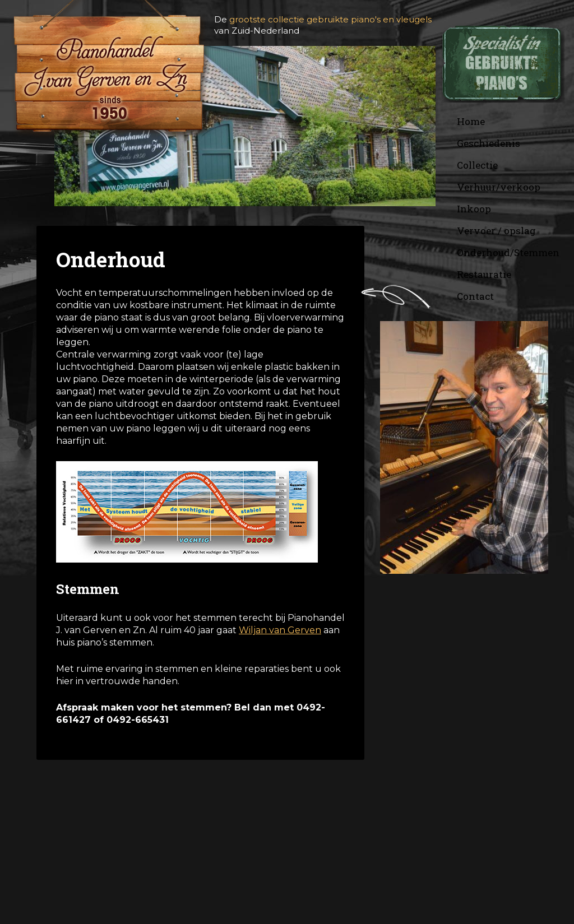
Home (471, 121)
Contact (475, 296)
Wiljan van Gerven (280, 630)
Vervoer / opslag (496, 231)
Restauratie (484, 274)
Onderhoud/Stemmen (508, 252)
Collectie (477, 165)
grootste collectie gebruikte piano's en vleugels (330, 19)
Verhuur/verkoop (499, 187)
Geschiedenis (489, 143)
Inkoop (474, 209)
